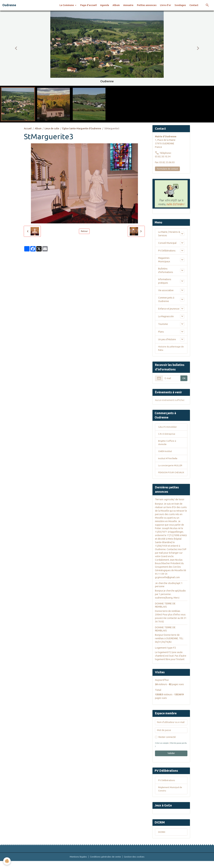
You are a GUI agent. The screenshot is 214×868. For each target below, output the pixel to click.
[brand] (9, 5)
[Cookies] (7, 861)
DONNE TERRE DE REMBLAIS (165, 610)
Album (116, 5)
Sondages (180, 5)
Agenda (105, 5)
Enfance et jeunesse (169, 309)
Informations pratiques (165, 281)
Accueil (28, 128)
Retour (84, 231)
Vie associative (166, 290)
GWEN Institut (165, 453)
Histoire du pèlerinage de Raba (171, 349)
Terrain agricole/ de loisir (170, 505)
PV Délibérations (167, 251)
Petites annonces (147, 5)
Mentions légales (78, 864)
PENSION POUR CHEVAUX (166, 476)
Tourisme (163, 324)
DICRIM (162, 839)
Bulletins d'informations (166, 271)
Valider (171, 759)
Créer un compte (163, 749)
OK (184, 379)
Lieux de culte (52, 128)
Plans (161, 332)
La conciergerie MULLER (171, 467)
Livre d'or (166, 5)
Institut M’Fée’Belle (168, 460)
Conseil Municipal (167, 243)
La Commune (67, 5)
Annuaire (128, 5)
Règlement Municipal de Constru (171, 795)
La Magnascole (166, 316)
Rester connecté (167, 743)
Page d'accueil (88, 5)
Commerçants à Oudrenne (166, 300)
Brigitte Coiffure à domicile (167, 444)
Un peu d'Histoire (167, 339)
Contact (194, 5)
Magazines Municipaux (164, 260)
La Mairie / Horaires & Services (169, 234)
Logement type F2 (166, 653)
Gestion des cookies (135, 864)
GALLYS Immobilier (168, 428)
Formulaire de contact (168, 169)
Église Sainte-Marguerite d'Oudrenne (82, 128)
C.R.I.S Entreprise (167, 435)
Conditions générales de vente (106, 864)
